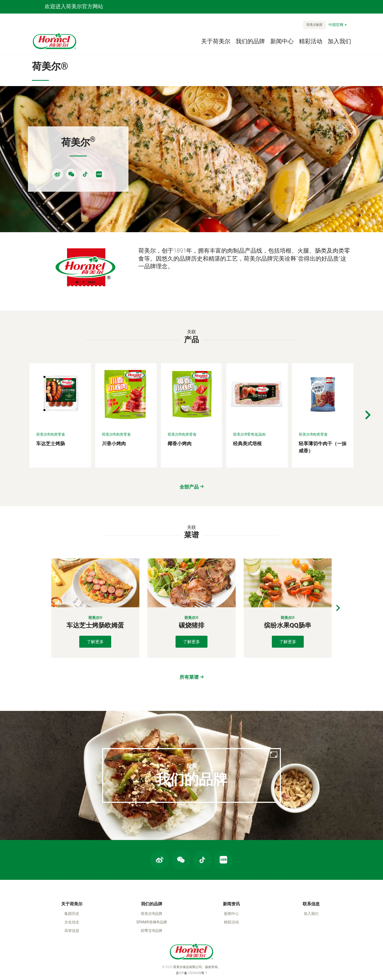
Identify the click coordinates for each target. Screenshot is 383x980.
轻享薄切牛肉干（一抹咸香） (323, 416)
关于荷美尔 (216, 41)
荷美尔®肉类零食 (51, 403)
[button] (368, 384)
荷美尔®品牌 (151, 890)
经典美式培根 (247, 412)
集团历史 (72, 890)
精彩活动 (311, 41)
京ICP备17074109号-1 (191, 949)
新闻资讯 (231, 880)
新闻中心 (282, 41)
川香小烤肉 (114, 412)
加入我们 (339, 41)
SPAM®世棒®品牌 (152, 898)
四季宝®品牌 (151, 907)
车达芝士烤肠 (51, 412)
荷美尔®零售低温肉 (249, 403)
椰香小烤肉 (180, 412)
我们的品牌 (250, 41)
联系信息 (311, 880)
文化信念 (72, 898)
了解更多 (95, 610)
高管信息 (72, 907)
